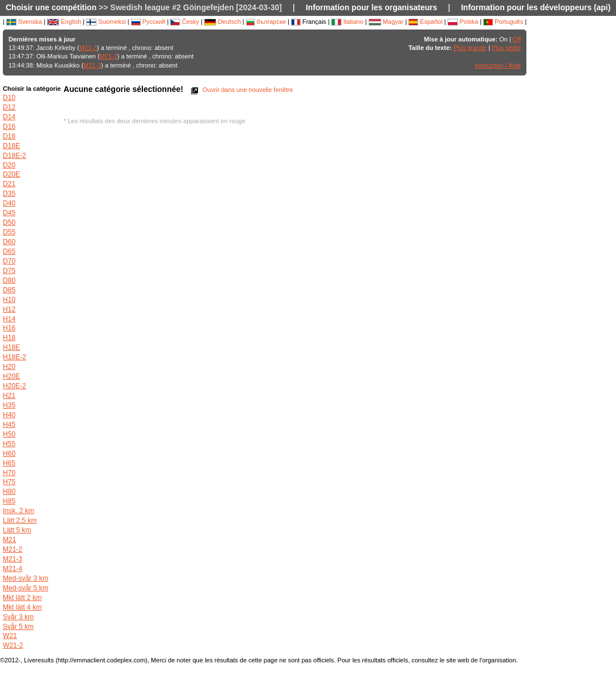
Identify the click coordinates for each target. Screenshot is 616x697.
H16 (9, 328)
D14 (9, 117)
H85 (9, 501)
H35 (9, 405)
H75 (9, 482)
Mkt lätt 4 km (22, 607)
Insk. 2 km (18, 511)
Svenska (24, 22)
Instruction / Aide (498, 65)
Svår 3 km (18, 617)
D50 (9, 222)
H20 (9, 367)
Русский (148, 22)
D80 (9, 280)
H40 (9, 415)
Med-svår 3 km (26, 578)
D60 (9, 242)
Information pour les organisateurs (372, 7)
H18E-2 (14, 357)
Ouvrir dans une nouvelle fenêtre (241, 90)
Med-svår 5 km (26, 588)
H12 (9, 309)
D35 (9, 194)
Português (503, 22)
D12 (9, 107)
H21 (9, 396)
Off (517, 39)
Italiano (347, 22)
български (266, 22)
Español (425, 22)
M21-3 (88, 48)
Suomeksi (106, 22)
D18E (11, 146)
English (64, 22)
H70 (9, 473)
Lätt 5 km (17, 530)
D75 (9, 271)
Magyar (386, 22)
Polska (463, 22)
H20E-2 (14, 386)
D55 (9, 232)
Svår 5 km (18, 627)
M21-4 (12, 569)
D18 (9, 136)
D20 (9, 165)
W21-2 (13, 645)
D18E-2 (14, 156)
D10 (9, 98)
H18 (9, 338)
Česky (185, 22)
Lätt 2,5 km (20, 520)
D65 (9, 251)
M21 (10, 540)
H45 (9, 425)
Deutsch (222, 22)
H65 (9, 463)
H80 (9, 492)
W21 (10, 636)
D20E (11, 174)
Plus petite (506, 48)
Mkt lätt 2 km (22, 598)
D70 (9, 261)
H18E (11, 347)
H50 (9, 434)
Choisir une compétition (51, 7)
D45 (9, 213)
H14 (9, 319)
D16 (9, 127)
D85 (9, 290)
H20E (11, 376)
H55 (9, 444)
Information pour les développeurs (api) (536, 7)
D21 (9, 184)
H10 (9, 300)
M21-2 (109, 56)
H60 (9, 454)
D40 (9, 203)
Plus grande (470, 48)
